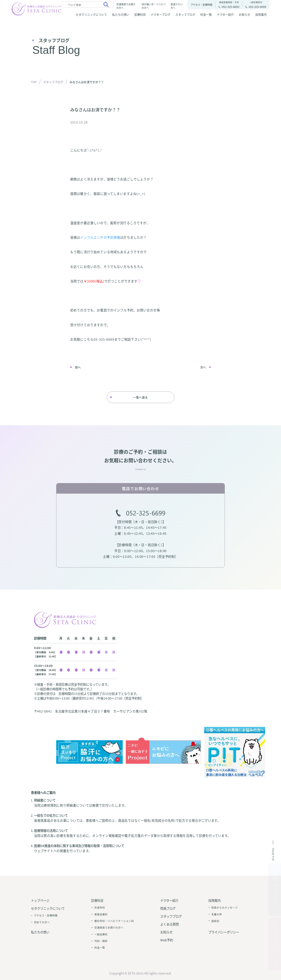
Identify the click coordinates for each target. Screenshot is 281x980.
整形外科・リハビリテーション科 (114, 921)
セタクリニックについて (91, 14)
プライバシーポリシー (224, 932)
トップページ (40, 900)
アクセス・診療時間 (46, 915)
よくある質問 (169, 924)
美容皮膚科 (101, 914)
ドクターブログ (161, 14)
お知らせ (245, 14)
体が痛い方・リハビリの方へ (154, 6)
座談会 (215, 921)
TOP (34, 82)
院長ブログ (168, 908)
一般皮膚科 (101, 934)
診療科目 (140, 14)
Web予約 (167, 940)
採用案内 (261, 14)
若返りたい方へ (177, 6)
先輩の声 (217, 914)
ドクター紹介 (225, 14)
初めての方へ (42, 922)
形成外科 (100, 907)
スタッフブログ (185, 14)
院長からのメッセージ (225, 907)
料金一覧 (206, 14)
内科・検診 (101, 941)
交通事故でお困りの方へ (126, 6)
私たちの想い (121, 14)
